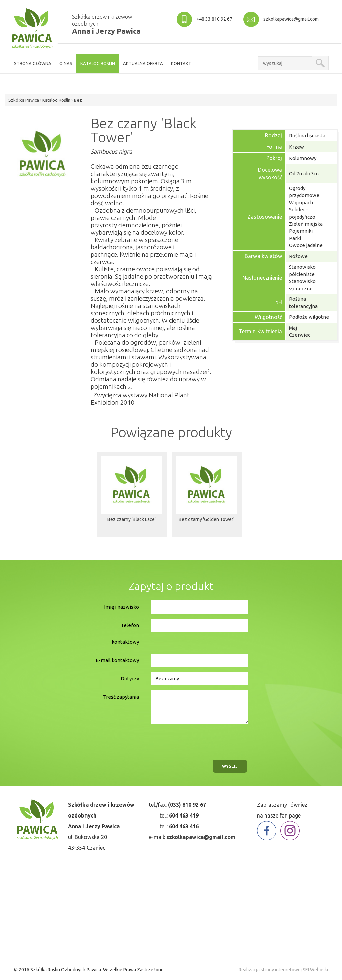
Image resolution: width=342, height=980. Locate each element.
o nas (66, 63)
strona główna (33, 63)
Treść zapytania (121, 697)
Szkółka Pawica (24, 100)
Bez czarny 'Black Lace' (131, 521)
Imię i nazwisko (121, 607)
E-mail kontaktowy (117, 660)
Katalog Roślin (56, 100)
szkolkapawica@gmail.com (291, 19)
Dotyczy (130, 679)
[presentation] (200, 740)
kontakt (181, 63)
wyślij (230, 766)
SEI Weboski (315, 970)
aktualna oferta (143, 63)
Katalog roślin (98, 63)
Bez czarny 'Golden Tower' (207, 521)
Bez (78, 100)
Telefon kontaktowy (125, 633)
